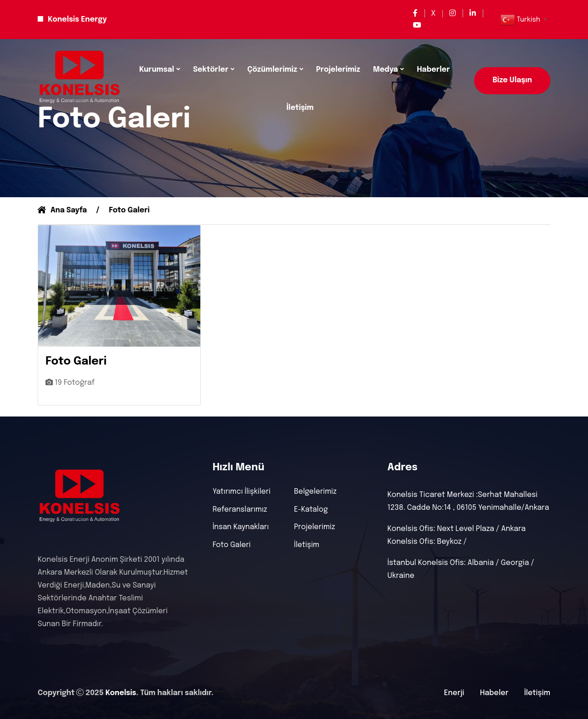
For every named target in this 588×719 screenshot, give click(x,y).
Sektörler (211, 70)
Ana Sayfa (63, 210)
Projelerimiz (338, 70)
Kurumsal (157, 70)
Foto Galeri (232, 546)
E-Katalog (311, 510)
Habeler (494, 693)
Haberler (433, 70)
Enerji (454, 693)
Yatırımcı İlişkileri (242, 492)
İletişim (300, 108)
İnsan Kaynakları (241, 528)
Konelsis (121, 693)
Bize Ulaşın (512, 80)
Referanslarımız (240, 510)
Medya (385, 70)
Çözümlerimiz (272, 70)
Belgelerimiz (316, 492)
